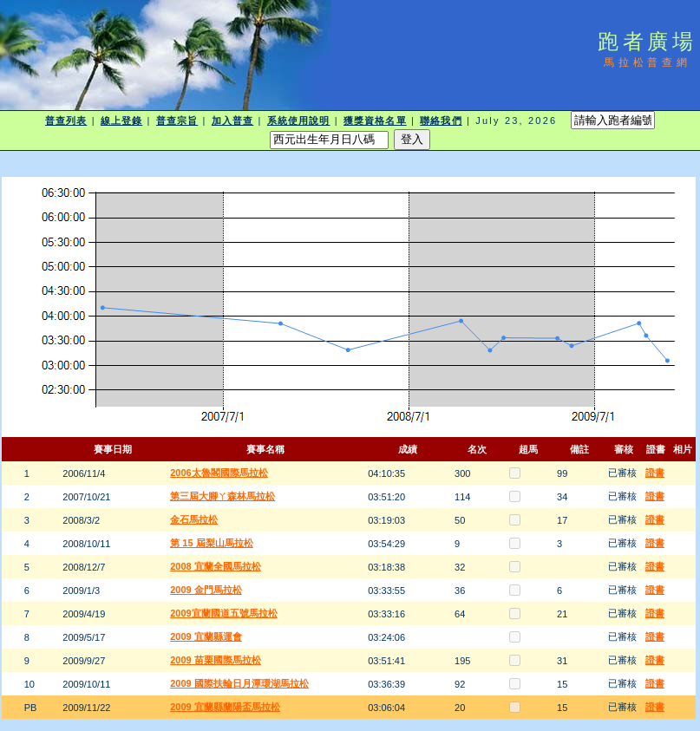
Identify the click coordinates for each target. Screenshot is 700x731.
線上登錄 (121, 121)
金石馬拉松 (194, 519)
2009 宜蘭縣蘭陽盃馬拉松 (225, 707)
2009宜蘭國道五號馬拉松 (223, 613)
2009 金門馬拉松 (206, 590)
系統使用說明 (299, 121)
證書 (655, 473)
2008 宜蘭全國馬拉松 (216, 566)
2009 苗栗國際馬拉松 (216, 660)
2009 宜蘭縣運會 (206, 636)
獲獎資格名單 (375, 121)
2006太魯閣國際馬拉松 (219, 473)
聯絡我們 (441, 121)
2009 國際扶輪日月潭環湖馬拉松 (239, 683)
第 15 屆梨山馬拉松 (211, 543)
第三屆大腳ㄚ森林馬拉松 (222, 496)
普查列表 (66, 121)
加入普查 (232, 121)
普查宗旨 (177, 121)
